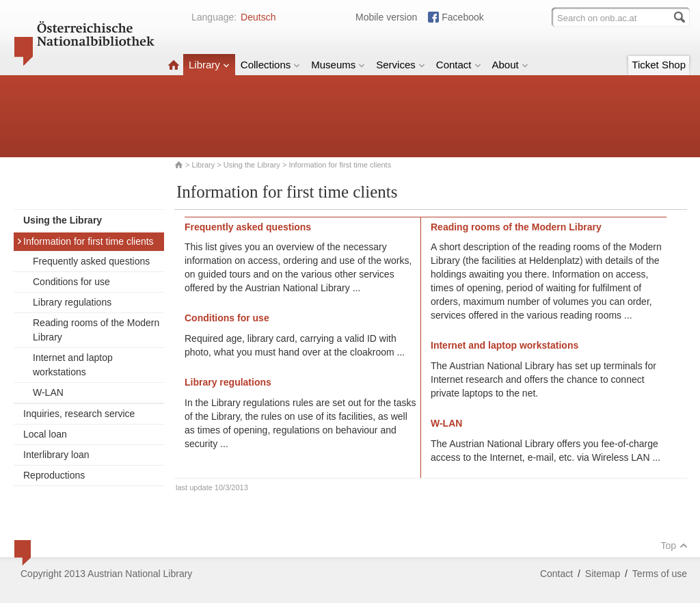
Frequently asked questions (91, 261)
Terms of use (660, 574)
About (510, 65)
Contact (459, 65)
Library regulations (72, 302)
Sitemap (603, 574)
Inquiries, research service (79, 414)
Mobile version (386, 17)
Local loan (45, 434)
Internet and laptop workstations (73, 365)
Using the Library (252, 165)
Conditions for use (71, 282)
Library (209, 65)
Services (401, 65)
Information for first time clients (85, 241)
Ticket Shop (659, 65)
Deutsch (258, 17)
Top (674, 546)
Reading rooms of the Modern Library (96, 330)
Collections (270, 65)
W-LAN (48, 392)
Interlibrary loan (56, 455)
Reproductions (54, 475)
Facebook (462, 17)
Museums (338, 65)
